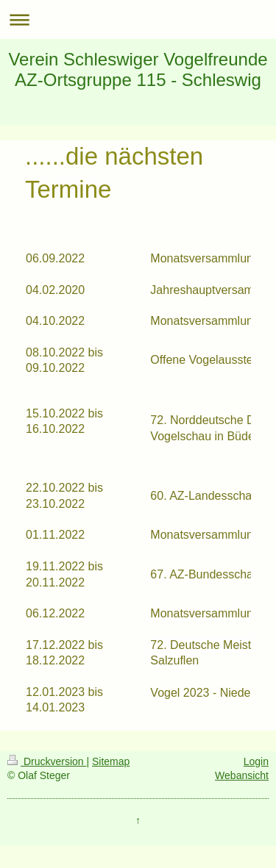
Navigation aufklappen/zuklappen (138, 19)
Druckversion (47, 761)
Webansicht (242, 775)
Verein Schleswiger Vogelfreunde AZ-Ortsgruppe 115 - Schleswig (138, 69)
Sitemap (111, 761)
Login (256, 761)
